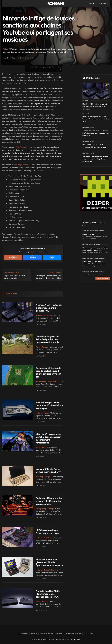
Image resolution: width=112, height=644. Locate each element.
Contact (34, 634)
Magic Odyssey (88, 234)
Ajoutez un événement (73, 634)
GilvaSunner (21, 147)
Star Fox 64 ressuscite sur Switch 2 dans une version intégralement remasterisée (48, 438)
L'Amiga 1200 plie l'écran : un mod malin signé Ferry (49, 470)
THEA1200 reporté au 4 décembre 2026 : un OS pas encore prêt (50, 405)
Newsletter (24, 634)
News (78, 639)
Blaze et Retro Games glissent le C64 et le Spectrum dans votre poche (50, 562)
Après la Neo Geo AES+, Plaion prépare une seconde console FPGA (48, 594)
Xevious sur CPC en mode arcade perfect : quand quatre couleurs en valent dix (48, 372)
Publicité (59, 634)
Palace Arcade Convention (92, 262)
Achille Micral (10, 58)
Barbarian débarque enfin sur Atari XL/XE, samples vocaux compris (49, 501)
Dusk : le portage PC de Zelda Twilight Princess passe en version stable (47, 339)
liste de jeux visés (21, 165)
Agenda (73, 639)
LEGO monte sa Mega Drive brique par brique (47, 532)
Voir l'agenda (103, 278)
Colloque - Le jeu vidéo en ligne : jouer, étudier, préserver (95, 249)
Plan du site (88, 634)
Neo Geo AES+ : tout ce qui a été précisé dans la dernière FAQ (49, 308)
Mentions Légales (46, 634)
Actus (5, 49)
